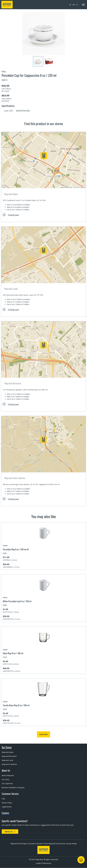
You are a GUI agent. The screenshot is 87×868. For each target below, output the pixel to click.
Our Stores (7, 747)
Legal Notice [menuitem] (7, 807)
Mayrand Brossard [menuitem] (9, 756)
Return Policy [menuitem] (7, 803)
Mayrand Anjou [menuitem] (8, 752)
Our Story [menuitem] (6, 779)
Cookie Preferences (43, 863)
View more (43, 734)
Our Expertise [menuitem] (7, 783)
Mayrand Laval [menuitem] (7, 760)
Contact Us (10, 831)
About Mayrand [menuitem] (8, 775)
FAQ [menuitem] (3, 799)
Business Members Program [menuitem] (13, 787)
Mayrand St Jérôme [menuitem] (9, 764)
